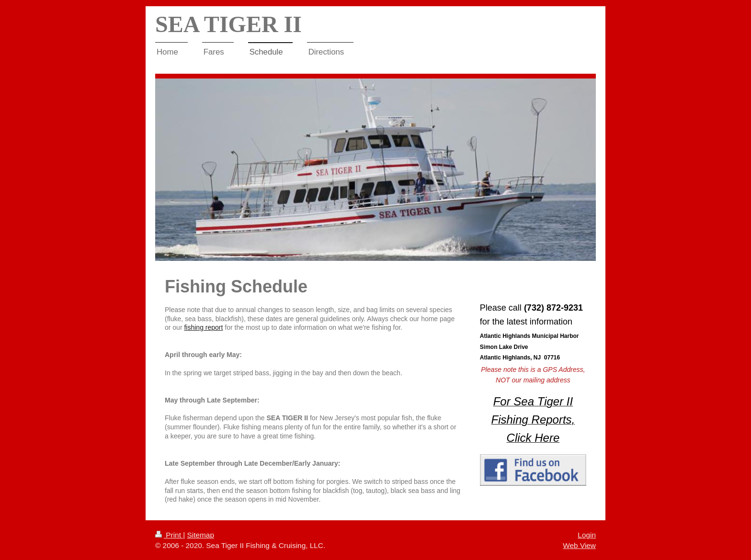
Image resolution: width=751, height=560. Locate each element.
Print (169, 535)
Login (587, 535)
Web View (579, 545)
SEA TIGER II (228, 24)
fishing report (203, 327)
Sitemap (200, 535)
